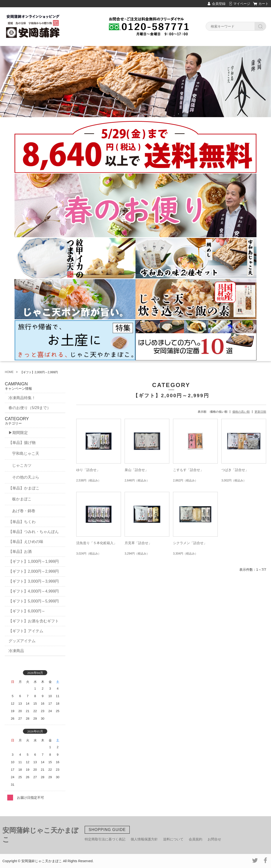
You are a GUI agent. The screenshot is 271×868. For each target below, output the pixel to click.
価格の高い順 (241, 412)
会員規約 (196, 839)
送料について (173, 839)
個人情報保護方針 (144, 839)
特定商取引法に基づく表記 (105, 839)
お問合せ (214, 839)
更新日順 (260, 412)
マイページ (242, 4)
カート (263, 4)
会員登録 (219, 4)
